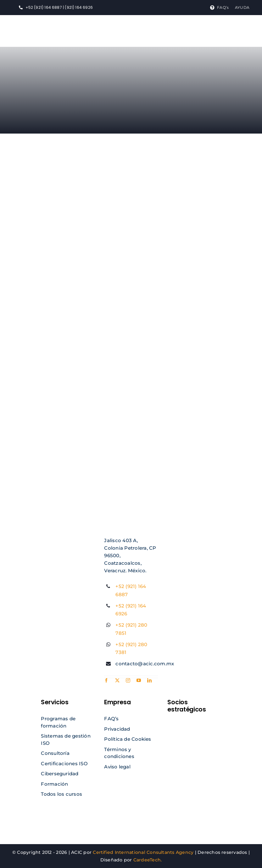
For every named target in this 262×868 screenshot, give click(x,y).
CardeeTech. (148, 860)
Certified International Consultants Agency (143, 852)
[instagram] (128, 680)
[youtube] (139, 680)
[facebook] (106, 680)
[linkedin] (149, 680)
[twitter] (117, 680)
